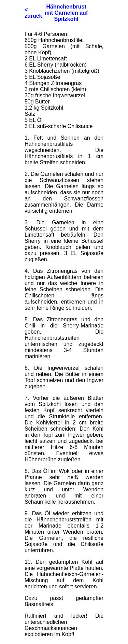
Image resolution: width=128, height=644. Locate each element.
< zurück (33, 13)
